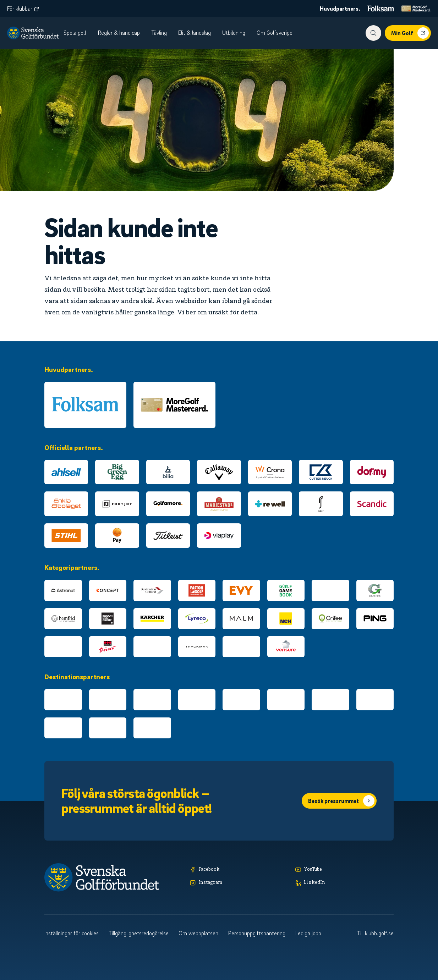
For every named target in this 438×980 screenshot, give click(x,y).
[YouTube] (344, 870)
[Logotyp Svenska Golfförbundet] (33, 33)
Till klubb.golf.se (375, 933)
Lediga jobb (308, 933)
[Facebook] (239, 870)
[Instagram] (239, 883)
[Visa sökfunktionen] (373, 33)
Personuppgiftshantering (257, 933)
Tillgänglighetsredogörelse (139, 933)
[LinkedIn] (344, 883)
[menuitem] (79, 33)
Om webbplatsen (198, 933)
